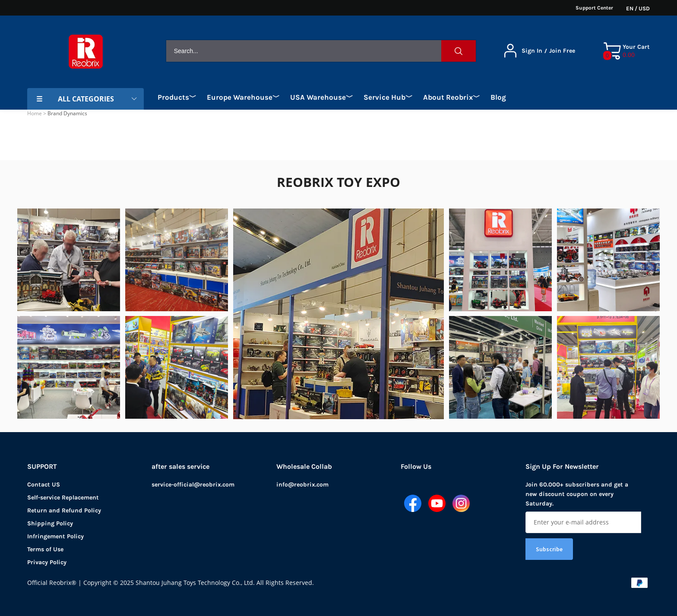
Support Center (594, 8)
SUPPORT (42, 466)
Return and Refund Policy (64, 510)
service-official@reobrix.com (193, 485)
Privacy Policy (47, 562)
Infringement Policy (55, 536)
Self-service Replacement (63, 498)
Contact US (44, 485)
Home (35, 113)
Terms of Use (45, 549)
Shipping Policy (50, 523)
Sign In (532, 51)
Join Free (562, 51)
